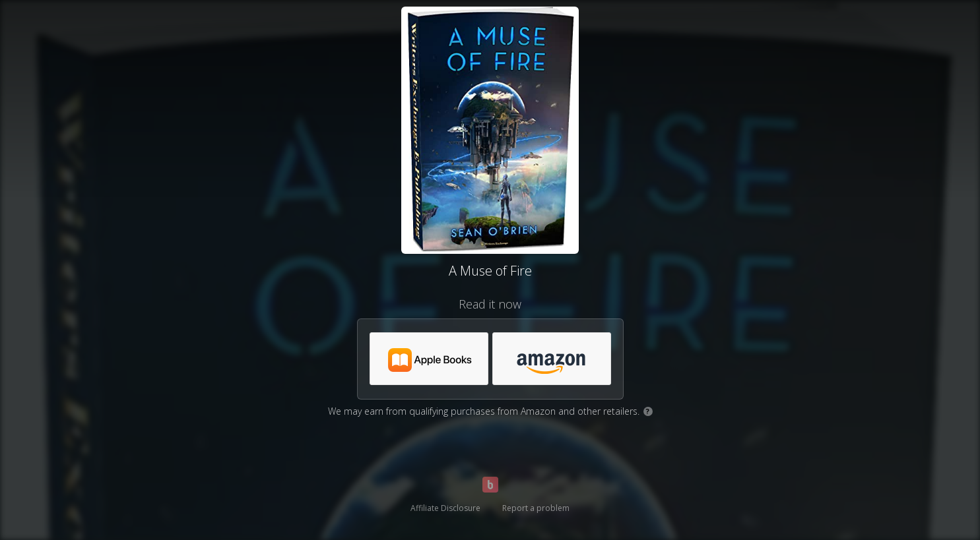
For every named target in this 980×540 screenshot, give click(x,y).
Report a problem (536, 508)
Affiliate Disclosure (445, 508)
